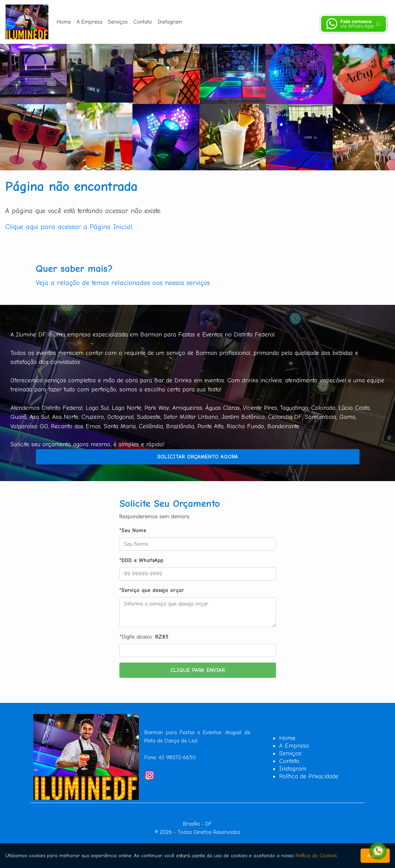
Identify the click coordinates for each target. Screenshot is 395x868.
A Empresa (89, 22)
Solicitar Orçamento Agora (198, 457)
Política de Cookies (316, 856)
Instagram (170, 22)
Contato (143, 22)
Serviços (118, 22)
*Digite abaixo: (144, 637)
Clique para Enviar (197, 670)
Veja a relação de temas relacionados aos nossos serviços (123, 283)
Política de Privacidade (309, 776)
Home (64, 22)
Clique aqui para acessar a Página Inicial (69, 227)
